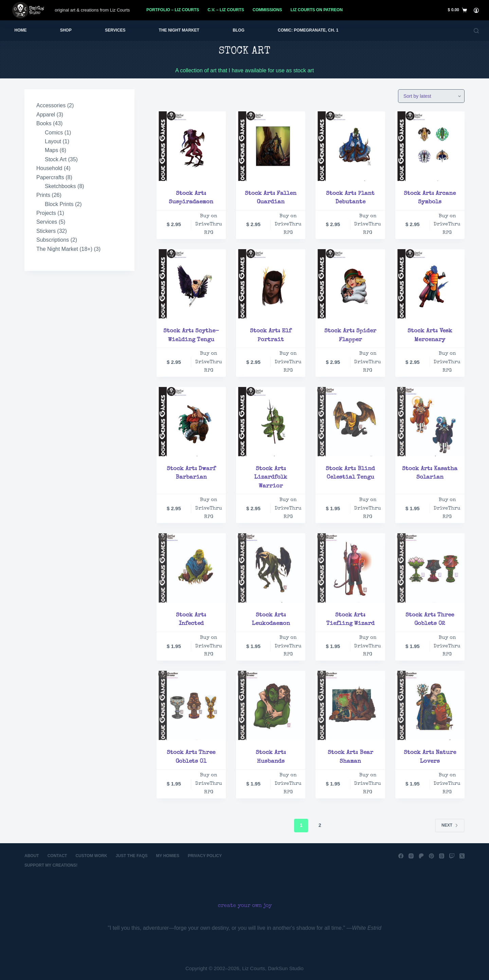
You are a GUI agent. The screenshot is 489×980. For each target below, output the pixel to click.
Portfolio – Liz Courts (173, 10)
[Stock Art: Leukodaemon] (271, 568)
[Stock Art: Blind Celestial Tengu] (350, 422)
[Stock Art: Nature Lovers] (430, 705)
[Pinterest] (431, 856)
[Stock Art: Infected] (191, 568)
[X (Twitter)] (462, 856)
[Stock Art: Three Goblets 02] (430, 568)
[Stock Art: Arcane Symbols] (430, 146)
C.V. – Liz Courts (226, 10)
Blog (239, 30)
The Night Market (179, 30)
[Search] (476, 31)
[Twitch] (452, 856)
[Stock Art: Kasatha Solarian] (430, 422)
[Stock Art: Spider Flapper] (350, 284)
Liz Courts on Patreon (317, 10)
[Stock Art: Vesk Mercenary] (430, 284)
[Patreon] (421, 856)
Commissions (267, 10)
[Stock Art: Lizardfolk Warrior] (271, 422)
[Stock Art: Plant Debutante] (350, 146)
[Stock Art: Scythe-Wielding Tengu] (191, 284)
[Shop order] (431, 96)
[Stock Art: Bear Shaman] (350, 705)
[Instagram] (411, 856)
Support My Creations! (51, 865)
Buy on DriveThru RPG (209, 225)
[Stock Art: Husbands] (271, 705)
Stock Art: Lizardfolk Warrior (271, 478)
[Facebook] (401, 856)
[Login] (476, 10)
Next (450, 825)
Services (115, 30)
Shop (66, 30)
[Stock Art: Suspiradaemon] (191, 146)
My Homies (168, 856)
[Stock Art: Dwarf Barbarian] (191, 422)
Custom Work (91, 856)
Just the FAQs (132, 856)
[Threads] (442, 856)
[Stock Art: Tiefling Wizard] (350, 568)
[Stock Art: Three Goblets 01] (191, 705)
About (32, 856)
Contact (57, 856)
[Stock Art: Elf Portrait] (271, 284)
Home (21, 30)
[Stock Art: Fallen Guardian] (271, 146)
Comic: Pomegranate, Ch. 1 (308, 30)
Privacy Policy (205, 856)
